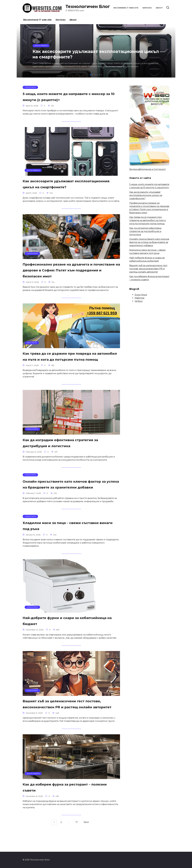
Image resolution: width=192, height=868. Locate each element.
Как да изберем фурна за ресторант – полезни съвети (66, 811)
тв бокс (139, 301)
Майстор (140, 298)
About (159, 8)
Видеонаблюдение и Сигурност (148, 169)
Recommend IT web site (126, 8)
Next (86, 846)
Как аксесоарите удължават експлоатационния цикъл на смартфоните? (56, 187)
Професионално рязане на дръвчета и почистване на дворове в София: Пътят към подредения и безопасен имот (68, 276)
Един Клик (141, 295)
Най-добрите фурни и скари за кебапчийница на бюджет (58, 638)
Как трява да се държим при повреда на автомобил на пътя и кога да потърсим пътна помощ (70, 365)
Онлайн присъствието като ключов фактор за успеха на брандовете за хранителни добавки (63, 499)
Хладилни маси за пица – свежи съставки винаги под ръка (71, 543)
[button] (91, 75)
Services (147, 8)
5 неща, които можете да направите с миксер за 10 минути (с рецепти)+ (66, 97)
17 (77, 846)
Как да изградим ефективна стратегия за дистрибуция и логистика (71, 455)
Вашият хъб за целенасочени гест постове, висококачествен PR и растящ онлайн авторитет (68, 725)
